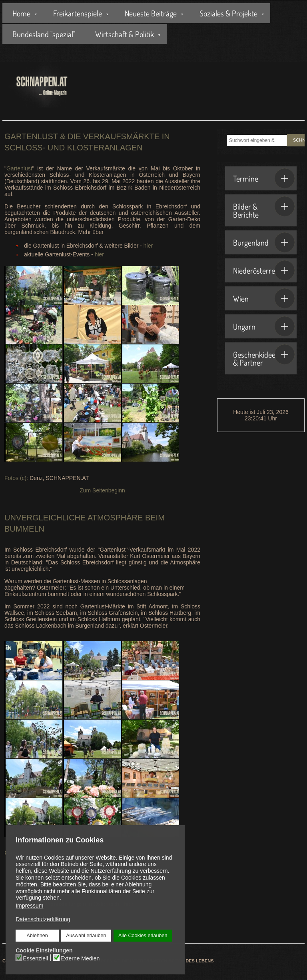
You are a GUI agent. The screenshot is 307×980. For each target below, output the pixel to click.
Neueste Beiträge (151, 13)
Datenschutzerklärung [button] (43, 919)
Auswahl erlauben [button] (86, 936)
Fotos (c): (16, 478)
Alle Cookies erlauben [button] (143, 936)
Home (21, 13)
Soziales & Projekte (228, 13)
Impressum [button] (29, 906)
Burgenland (264, 242)
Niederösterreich (264, 270)
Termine (264, 178)
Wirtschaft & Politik (125, 34)
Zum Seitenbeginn (102, 490)
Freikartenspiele (78, 13)
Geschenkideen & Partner (264, 356)
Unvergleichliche (45, 518)
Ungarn (264, 326)
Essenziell (35, 958)
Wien (264, 298)
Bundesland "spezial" (44, 34)
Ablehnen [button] (37, 936)
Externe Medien (80, 958)
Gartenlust (19, 168)
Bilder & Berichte (264, 208)
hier (148, 246)
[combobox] (257, 140)
